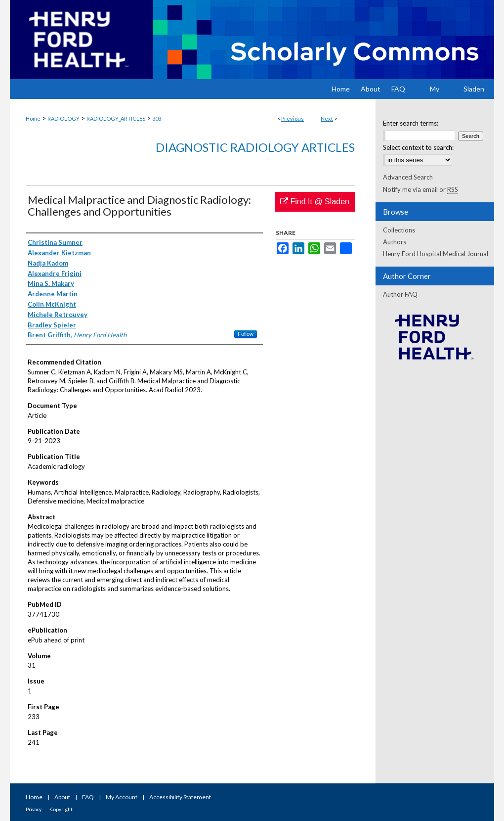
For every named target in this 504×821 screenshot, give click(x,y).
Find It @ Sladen (315, 202)
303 (157, 118)
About (62, 797)
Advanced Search (408, 177)
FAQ (88, 797)
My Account (122, 797)
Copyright (62, 809)
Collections (399, 230)
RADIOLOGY (63, 118)
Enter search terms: (411, 123)
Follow (246, 334)
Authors (395, 242)
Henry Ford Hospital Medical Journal (436, 254)
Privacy (34, 809)
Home (33, 118)
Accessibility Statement (180, 797)
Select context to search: (418, 147)
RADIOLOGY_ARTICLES (116, 118)
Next (327, 118)
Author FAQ (400, 294)
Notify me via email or (420, 189)
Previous (293, 118)
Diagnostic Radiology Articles (255, 147)
